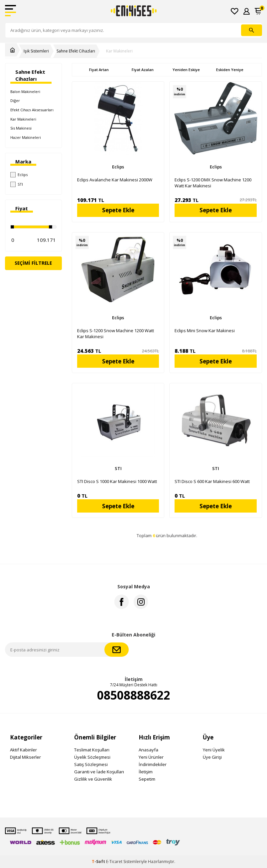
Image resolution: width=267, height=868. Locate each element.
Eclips (19, 175)
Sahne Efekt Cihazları (76, 51)
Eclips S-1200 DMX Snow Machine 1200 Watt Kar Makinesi (213, 183)
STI (17, 184)
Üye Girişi (212, 757)
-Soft (99, 862)
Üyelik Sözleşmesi (92, 757)
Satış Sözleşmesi (91, 764)
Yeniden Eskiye (186, 70)
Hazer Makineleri (26, 137)
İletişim (146, 772)
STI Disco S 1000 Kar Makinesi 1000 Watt (117, 481)
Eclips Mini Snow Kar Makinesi (205, 331)
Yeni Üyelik (214, 750)
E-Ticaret (114, 862)
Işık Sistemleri (36, 51)
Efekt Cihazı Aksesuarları (32, 110)
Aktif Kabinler (23, 750)
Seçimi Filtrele (33, 263)
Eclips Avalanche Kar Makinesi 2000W (115, 180)
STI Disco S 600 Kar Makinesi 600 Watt (212, 481)
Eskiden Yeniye (230, 70)
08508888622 (134, 695)
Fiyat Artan (99, 70)
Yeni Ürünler (151, 757)
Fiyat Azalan (143, 70)
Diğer (15, 100)
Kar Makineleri (119, 51)
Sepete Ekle (118, 210)
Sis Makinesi (21, 128)
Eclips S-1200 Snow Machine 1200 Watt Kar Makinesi (116, 334)
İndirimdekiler (153, 764)
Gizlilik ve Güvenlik (93, 779)
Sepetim (147, 779)
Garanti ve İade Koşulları (99, 772)
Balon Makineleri (25, 92)
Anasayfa (148, 750)
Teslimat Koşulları (92, 750)
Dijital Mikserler (25, 757)
